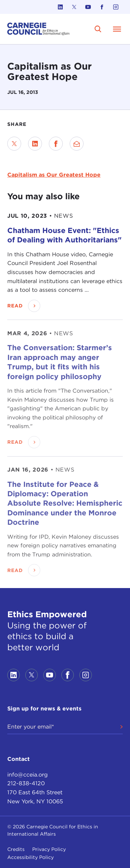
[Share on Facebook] (56, 144)
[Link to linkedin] (60, 7)
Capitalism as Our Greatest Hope (54, 175)
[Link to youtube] (88, 7)
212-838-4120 (26, 783)
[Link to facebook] (102, 7)
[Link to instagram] (116, 7)
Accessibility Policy (31, 857)
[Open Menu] (117, 29)
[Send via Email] (77, 144)
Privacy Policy (49, 849)
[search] (98, 29)
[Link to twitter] (74, 7)
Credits (16, 849)
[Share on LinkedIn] (35, 144)
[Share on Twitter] (14, 144)
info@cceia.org (28, 775)
